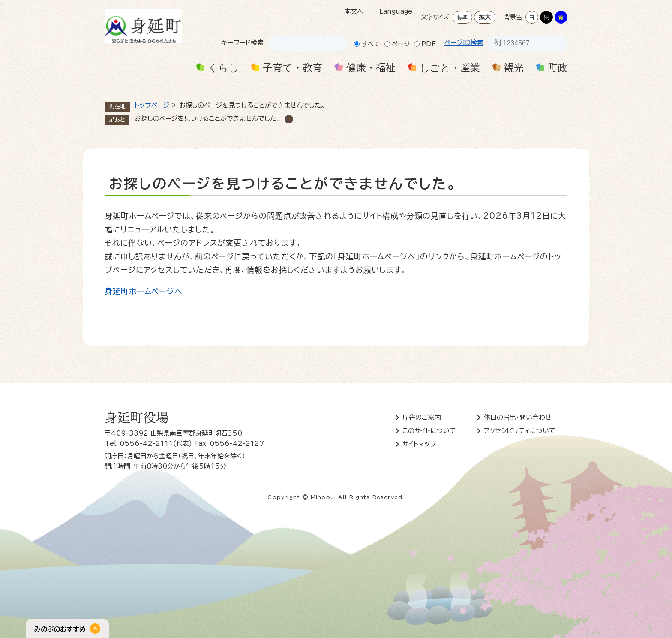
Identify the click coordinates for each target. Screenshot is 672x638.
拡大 (485, 17)
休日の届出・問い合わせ (518, 417)
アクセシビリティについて (520, 431)
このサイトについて (429, 431)
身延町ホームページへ (144, 291)
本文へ (354, 11)
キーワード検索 (242, 43)
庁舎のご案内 (422, 417)
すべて (371, 44)
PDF (429, 44)
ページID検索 (464, 43)
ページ (401, 44)
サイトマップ (419, 444)
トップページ (152, 105)
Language (396, 11)
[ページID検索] (520, 43)
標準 (462, 17)
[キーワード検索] (300, 43)
